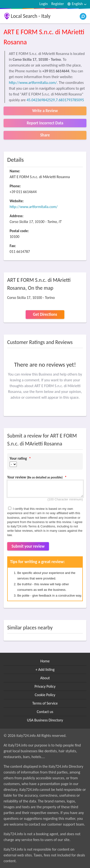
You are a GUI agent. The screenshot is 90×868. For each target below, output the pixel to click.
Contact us (45, 712)
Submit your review (28, 546)
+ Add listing (45, 670)
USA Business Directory (45, 720)
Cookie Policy (45, 695)
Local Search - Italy (31, 16)
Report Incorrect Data (45, 123)
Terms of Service (45, 703)
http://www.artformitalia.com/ (33, 83)
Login (44, 4)
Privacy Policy (45, 686)
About (45, 678)
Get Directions (45, 314)
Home (45, 661)
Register (58, 4)
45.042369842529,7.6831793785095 (55, 100)
